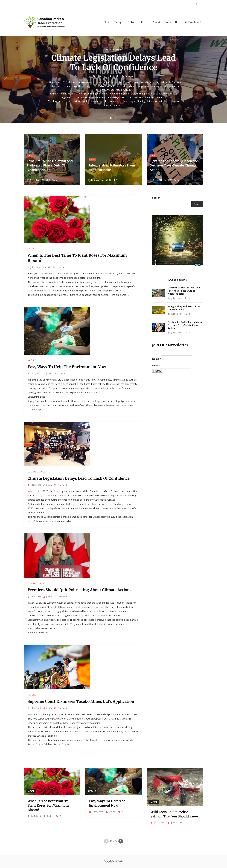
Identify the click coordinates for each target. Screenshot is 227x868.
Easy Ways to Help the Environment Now (67, 367)
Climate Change (113, 22)
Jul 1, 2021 (157, 180)
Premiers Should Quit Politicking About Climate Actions (80, 590)
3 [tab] (116, 118)
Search (156, 198)
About (157, 22)
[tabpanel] (113, 80)
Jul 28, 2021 (101, 76)
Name (157, 359)
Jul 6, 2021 (96, 180)
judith (116, 76)
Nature (132, 22)
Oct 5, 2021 (97, 812)
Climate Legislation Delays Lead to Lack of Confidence (114, 63)
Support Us (172, 22)
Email (156, 365)
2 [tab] (114, 118)
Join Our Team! (192, 22)
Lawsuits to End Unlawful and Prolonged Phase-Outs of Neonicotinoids (50, 165)
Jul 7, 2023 (36, 816)
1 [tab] (111, 118)
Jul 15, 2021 (35, 180)
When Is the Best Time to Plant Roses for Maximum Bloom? (48, 805)
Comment (130, 76)
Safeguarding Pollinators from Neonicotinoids (184, 308)
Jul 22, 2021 (159, 823)
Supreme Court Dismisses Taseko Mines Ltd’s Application (81, 701)
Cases (145, 22)
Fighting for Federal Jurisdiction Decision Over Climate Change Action (174, 165)
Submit (157, 371)
